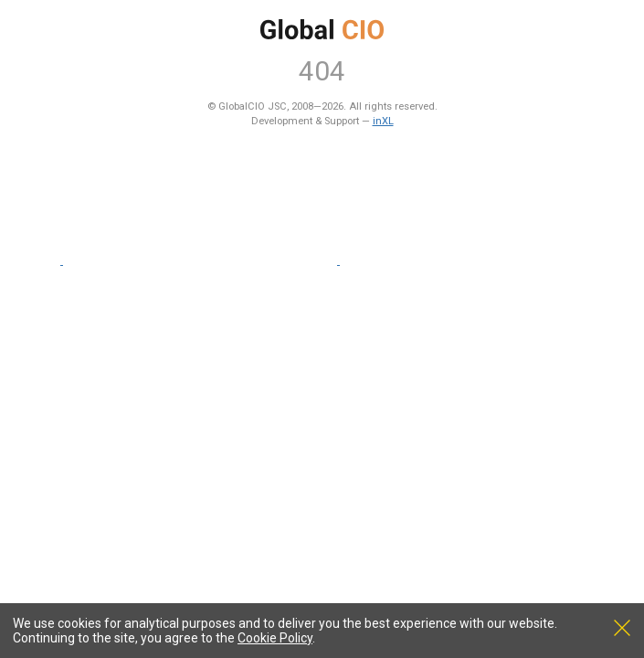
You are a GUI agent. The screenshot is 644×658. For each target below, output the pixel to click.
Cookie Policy (275, 638)
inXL (383, 121)
